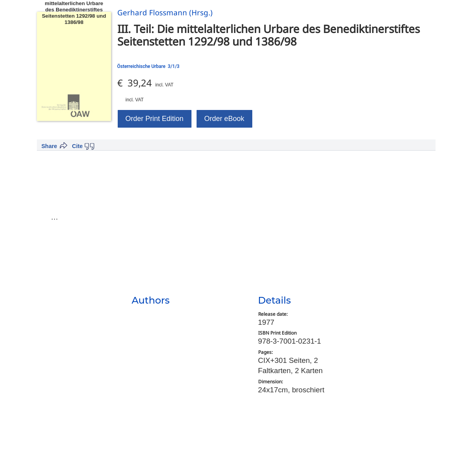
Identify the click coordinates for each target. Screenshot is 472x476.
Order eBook (224, 119)
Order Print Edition (155, 119)
